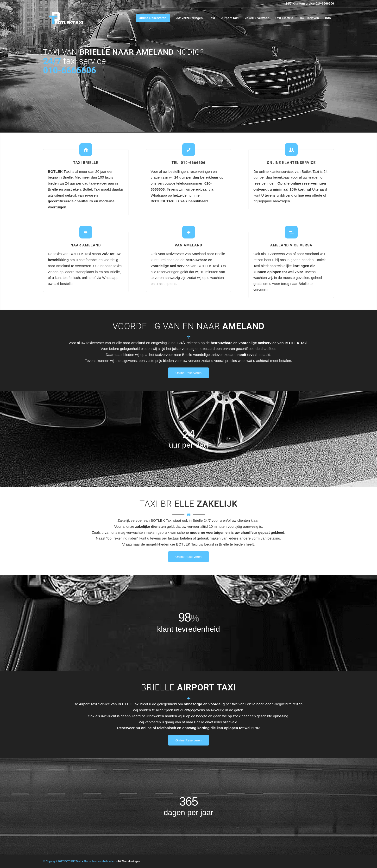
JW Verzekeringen (129, 861)
